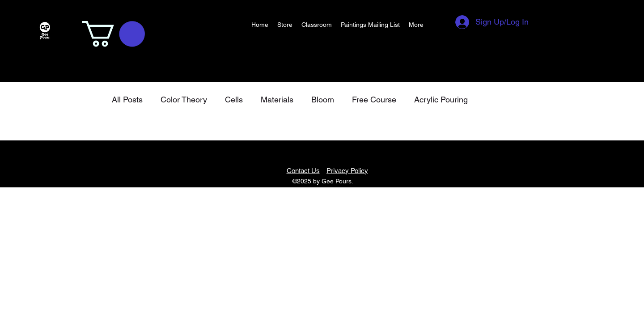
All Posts (127, 100)
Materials (277, 100)
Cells (234, 100)
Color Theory (184, 100)
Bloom (323, 100)
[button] (113, 34)
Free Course (374, 100)
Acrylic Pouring (441, 100)
